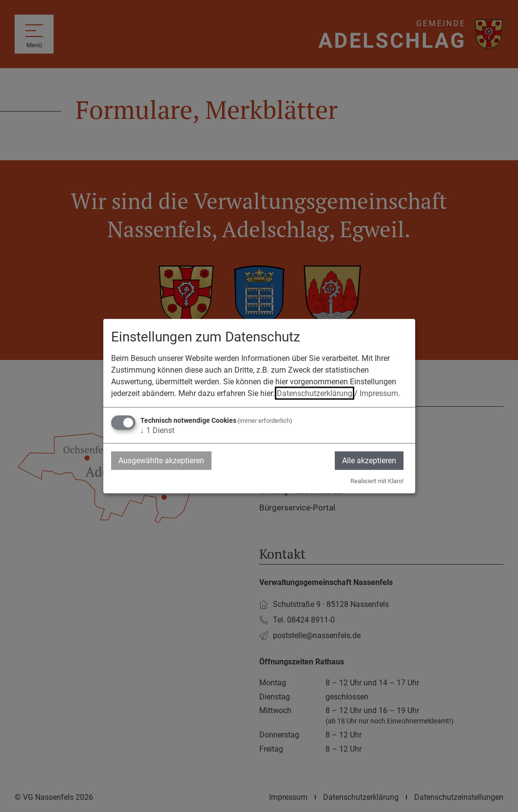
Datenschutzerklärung (315, 393)
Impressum (379, 393)
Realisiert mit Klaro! (377, 481)
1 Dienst (157, 430)
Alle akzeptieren (369, 460)
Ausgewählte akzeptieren (161, 460)
